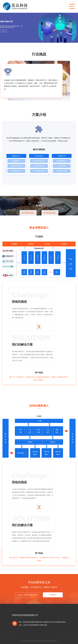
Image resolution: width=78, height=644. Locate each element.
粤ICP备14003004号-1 (52, 641)
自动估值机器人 (50, 213)
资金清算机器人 (28, 213)
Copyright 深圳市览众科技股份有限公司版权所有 (33, 641)
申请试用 (3, 31)
